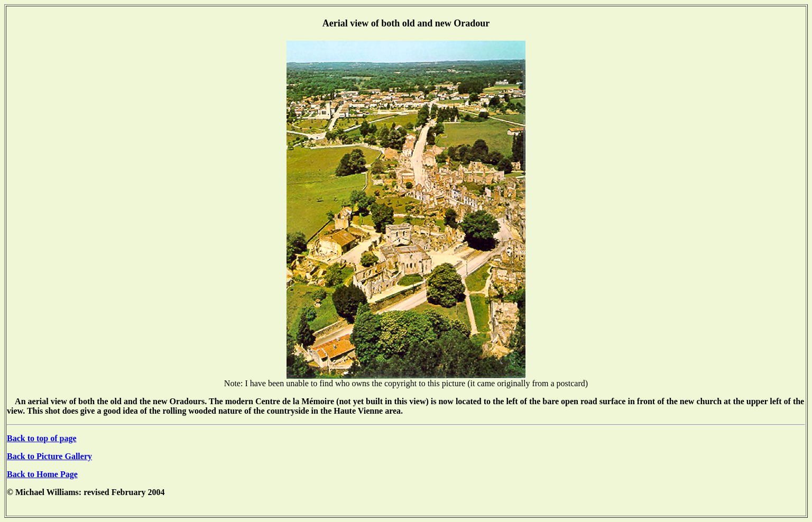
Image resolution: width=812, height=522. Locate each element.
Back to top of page (42, 438)
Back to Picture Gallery (49, 456)
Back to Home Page (42, 474)
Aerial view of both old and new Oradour (406, 23)
